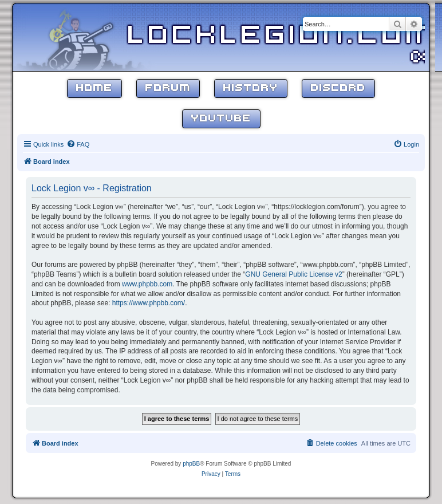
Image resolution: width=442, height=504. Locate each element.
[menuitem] (78, 144)
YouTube (221, 119)
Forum (168, 88)
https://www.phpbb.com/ (149, 303)
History (251, 88)
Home (94, 88)
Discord (338, 88)
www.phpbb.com (147, 284)
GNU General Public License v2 (293, 274)
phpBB (191, 464)
